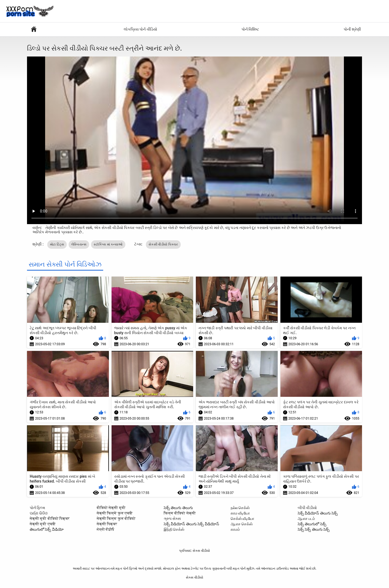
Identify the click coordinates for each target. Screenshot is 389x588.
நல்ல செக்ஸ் (240, 508)
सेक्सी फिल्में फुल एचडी (115, 513)
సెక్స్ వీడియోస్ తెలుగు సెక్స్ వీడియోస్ (191, 524)
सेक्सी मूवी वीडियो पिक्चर (50, 519)
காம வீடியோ (240, 513)
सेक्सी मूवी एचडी (43, 524)
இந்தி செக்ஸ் (174, 529)
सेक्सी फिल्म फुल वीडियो (116, 519)
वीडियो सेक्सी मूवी (111, 508)
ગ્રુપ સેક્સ (172, 519)
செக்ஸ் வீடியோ (242, 519)
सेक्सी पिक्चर (107, 524)
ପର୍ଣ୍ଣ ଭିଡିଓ (39, 513)
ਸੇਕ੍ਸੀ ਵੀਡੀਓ (105, 529)
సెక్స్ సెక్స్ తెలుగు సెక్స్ (314, 529)
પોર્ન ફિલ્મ (37, 508)
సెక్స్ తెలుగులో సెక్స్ (312, 524)
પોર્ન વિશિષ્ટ (250, 29)
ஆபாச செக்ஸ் (242, 524)
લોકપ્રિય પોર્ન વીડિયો (140, 29)
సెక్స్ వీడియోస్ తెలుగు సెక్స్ (318, 513)
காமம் (235, 529)
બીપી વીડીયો (307, 508)
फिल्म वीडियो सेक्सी (180, 513)
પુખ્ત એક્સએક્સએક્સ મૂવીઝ (34, 29)
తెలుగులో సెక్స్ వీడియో (47, 529)
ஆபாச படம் (306, 519)
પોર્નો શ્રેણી (352, 29)
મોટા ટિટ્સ (57, 244)
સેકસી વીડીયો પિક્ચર (163, 244)
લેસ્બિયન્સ (79, 244)
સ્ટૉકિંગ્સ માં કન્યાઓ (108, 244)
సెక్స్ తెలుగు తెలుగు (178, 508)
